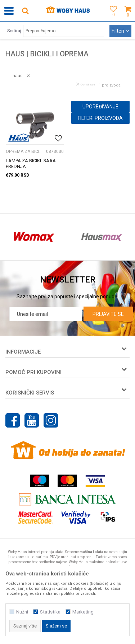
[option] (34, 237)
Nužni (22, 612)
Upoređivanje (100, 107)
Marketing (83, 612)
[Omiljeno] (112, 19)
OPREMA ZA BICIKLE (25, 151)
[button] (25, 11)
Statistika (50, 612)
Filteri (120, 31)
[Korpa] (128, 19)
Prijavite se (108, 314)
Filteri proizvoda (100, 118)
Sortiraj (14, 31)
